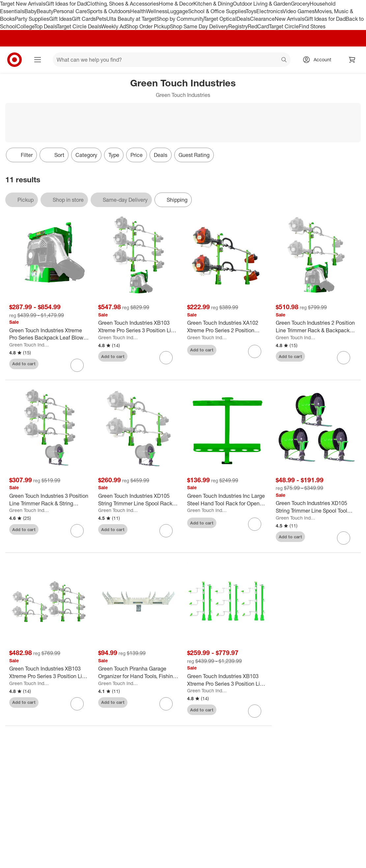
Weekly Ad (113, 26)
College (25, 26)
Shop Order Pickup (148, 26)
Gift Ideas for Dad (66, 4)
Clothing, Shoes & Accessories (123, 4)
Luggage (178, 11)
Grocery (300, 4)
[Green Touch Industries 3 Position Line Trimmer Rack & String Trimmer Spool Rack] (50, 500)
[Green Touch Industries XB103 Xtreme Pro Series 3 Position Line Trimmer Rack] (228, 680)
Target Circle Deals (79, 26)
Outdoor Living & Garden (262, 4)
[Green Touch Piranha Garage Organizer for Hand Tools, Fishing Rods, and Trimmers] (139, 673)
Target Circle (284, 26)
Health (138, 11)
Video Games (299, 11)
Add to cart (24, 364)
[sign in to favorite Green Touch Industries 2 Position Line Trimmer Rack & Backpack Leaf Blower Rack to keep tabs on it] (344, 358)
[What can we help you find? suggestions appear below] (172, 60)
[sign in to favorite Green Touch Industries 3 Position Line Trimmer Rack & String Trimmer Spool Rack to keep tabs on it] (77, 531)
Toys (251, 11)
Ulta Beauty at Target (131, 19)
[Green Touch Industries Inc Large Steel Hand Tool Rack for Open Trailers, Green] (228, 500)
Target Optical (220, 19)
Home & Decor (176, 4)
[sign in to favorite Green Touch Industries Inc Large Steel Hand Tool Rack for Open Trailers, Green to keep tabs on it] (255, 524)
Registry (238, 26)
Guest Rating (194, 155)
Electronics (269, 11)
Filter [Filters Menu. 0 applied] (21, 155)
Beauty (45, 11)
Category (86, 155)
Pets (101, 19)
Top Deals (45, 26)
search (284, 60)
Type (114, 155)
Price (137, 155)
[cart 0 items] (352, 60)
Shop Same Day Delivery (199, 26)
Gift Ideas (60, 19)
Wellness (157, 11)
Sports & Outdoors (109, 11)
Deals (243, 19)
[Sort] (54, 155)
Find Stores (312, 26)
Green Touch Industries (29, 345)
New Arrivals (290, 19)
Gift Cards (84, 19)
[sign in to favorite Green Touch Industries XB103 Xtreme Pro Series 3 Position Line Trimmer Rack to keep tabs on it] (255, 711)
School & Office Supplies (217, 11)
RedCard (258, 26)
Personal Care (70, 11)
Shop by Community (180, 19)
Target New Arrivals (23, 4)
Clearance (262, 19)
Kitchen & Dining (213, 4)
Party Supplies (32, 19)
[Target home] (14, 60)
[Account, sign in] (319, 60)
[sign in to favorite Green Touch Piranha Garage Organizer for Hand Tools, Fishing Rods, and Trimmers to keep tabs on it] (166, 704)
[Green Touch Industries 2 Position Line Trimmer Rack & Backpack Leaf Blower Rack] (316, 327)
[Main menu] (38, 60)
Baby (30, 11)
